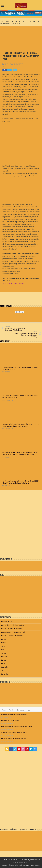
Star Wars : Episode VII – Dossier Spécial (14, 733)
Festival (4, 660)
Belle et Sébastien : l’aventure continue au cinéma (17, 727)
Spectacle (17, 65)
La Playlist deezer (7, 622)
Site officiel (6, 283)
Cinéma (4, 643)
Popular (12, 710)
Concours (4, 657)
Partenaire (5, 674)
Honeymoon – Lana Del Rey (10, 721)
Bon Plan (4, 639)
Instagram (21, 283)
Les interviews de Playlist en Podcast (13, 625)
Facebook (14, 283)
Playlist (6, 63)
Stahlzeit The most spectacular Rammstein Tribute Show (16, 328)
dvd (3, 650)
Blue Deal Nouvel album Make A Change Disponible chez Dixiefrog (26, 334)
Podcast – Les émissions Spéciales (12, 636)
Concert (11, 65)
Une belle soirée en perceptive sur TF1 (14, 739)
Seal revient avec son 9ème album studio (14, 715)
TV (2, 671)
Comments (20, 710)
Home (3, 22)
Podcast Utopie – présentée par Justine (14, 632)
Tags (28, 710)
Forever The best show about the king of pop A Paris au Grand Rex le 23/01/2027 (21, 425)
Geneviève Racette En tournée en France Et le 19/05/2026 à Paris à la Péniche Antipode (20, 454)
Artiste (9, 22)
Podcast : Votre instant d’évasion (12, 629)
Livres (3, 664)
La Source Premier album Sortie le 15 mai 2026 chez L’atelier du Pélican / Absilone (21, 482)
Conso (3, 646)
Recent (4, 710)
